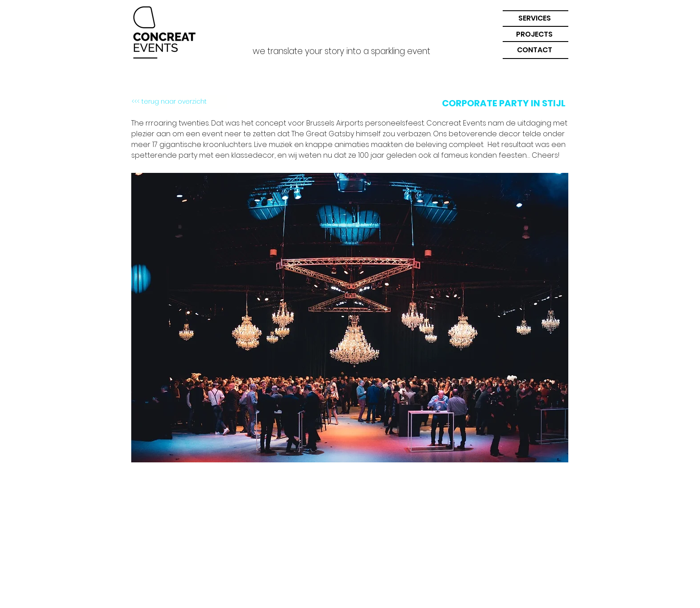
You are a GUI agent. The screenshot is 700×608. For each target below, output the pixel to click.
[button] (534, 19)
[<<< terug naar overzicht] (179, 102)
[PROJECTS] (534, 35)
